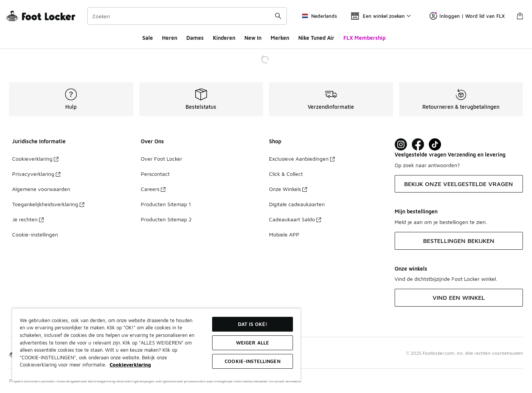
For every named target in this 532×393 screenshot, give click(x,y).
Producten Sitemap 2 (166, 219)
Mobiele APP (284, 234)
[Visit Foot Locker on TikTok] (435, 145)
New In (253, 38)
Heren (170, 38)
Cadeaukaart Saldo (295, 219)
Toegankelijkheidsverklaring (48, 204)
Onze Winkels (288, 189)
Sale (148, 38)
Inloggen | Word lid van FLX (467, 16)
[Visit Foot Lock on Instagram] (401, 145)
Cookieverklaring (35, 159)
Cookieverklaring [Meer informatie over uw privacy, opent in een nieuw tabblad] (130, 365)
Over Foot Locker (161, 159)
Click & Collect (286, 174)
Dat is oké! (253, 324)
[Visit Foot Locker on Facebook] (418, 145)
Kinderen (224, 38)
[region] (156, 344)
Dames (195, 38)
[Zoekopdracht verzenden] (278, 16)
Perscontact (155, 174)
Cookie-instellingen (35, 234)
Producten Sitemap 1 (166, 204)
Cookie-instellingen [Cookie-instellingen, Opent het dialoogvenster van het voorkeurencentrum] (252, 361)
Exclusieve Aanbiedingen (302, 159)
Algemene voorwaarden (41, 189)
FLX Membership (364, 38)
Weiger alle (253, 343)
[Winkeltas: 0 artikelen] (520, 16)
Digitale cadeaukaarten (297, 204)
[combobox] (187, 16)
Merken (280, 38)
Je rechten (28, 219)
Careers (153, 189)
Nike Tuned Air (316, 38)
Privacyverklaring (36, 174)
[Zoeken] (187, 16)
